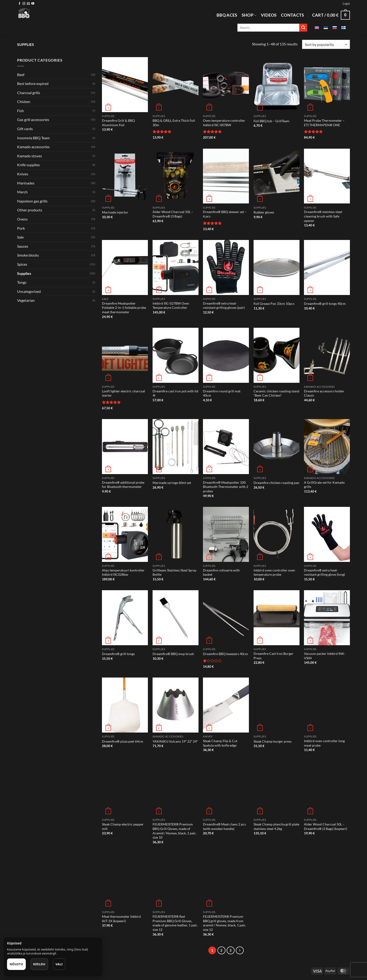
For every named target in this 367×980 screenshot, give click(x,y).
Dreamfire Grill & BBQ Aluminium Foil (118, 123)
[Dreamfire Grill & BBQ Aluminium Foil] (125, 85)
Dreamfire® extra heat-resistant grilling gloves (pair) (224, 306)
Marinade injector (115, 212)
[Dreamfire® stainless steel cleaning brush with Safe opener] (327, 176)
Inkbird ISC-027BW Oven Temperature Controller (171, 306)
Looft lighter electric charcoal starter (124, 393)
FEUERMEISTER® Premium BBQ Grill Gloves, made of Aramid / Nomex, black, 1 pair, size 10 (174, 831)
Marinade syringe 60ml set (172, 483)
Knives (23, 174)
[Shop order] (326, 44)
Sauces (23, 246)
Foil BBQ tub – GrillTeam (272, 121)
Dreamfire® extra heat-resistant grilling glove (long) (324, 572)
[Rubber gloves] (277, 176)
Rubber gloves (264, 212)
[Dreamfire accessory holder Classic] (327, 355)
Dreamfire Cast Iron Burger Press (273, 656)
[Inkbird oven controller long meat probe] (327, 705)
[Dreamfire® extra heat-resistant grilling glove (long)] (327, 534)
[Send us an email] (28, 4)
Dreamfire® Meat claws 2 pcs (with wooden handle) (224, 826)
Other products (30, 210)
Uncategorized (29, 291)
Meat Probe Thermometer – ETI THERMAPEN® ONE (324, 123)
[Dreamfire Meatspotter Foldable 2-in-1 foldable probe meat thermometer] (125, 267)
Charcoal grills (29, 93)
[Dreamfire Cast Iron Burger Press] (277, 618)
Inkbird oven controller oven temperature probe (274, 572)
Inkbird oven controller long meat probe (324, 743)
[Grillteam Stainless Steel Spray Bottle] (176, 534)
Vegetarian (26, 300)
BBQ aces (227, 15)
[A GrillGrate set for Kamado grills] (327, 447)
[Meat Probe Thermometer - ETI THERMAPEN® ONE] (327, 85)
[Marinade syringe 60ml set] (176, 447)
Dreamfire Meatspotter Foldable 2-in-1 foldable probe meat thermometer (124, 308)
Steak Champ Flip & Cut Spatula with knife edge (220, 743)
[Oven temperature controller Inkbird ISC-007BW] (226, 85)
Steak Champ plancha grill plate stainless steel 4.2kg (276, 826)
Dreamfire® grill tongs (118, 654)
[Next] (240, 951)
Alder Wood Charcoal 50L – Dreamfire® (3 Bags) (173, 214)
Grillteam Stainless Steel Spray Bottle (174, 572)
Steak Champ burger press (273, 741)
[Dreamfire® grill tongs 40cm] (327, 267)
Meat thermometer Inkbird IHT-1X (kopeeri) (121, 919)
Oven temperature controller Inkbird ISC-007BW (224, 123)
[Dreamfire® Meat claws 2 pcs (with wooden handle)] (226, 788)
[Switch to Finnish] (344, 28)
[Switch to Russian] (335, 28)
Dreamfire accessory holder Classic (324, 393)
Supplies (24, 273)
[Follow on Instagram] (24, 4)
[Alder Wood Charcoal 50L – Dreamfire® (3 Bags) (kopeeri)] (327, 788)
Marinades (26, 183)
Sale (20, 237)
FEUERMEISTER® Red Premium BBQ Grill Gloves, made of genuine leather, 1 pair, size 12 (175, 923)
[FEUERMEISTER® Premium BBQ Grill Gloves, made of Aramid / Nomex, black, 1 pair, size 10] (176, 788)
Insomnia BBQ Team (33, 138)
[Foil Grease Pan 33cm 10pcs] (277, 267)
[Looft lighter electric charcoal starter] (125, 355)
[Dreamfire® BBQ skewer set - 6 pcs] (226, 176)
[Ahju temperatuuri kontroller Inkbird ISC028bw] (125, 534)
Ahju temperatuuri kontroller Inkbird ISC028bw (123, 572)
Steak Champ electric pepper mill (123, 826)
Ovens (22, 219)
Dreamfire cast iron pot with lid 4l (175, 393)
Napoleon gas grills (32, 201)
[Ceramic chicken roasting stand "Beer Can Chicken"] (277, 355)
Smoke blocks (28, 255)
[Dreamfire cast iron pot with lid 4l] (176, 355)
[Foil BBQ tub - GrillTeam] (277, 85)
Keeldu (39, 964)
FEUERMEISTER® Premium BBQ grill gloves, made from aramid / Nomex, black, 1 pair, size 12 (224, 923)
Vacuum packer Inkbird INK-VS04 (325, 656)
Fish (21, 111)
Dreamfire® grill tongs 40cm (325, 304)
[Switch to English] (317, 28)
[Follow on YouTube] (33, 4)
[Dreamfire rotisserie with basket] (226, 534)
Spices (22, 264)
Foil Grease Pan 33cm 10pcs (274, 304)
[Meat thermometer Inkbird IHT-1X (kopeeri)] (125, 881)
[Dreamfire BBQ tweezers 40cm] (226, 618)
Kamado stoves (30, 156)
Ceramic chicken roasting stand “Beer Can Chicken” (276, 393)
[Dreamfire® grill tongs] (125, 618)
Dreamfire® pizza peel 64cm (123, 741)
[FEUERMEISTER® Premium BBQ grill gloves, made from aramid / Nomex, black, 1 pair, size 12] (226, 881)
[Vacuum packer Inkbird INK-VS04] (327, 618)
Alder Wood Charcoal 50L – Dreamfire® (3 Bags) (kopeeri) (326, 826)
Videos (269, 15)
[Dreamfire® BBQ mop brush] (176, 618)
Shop (249, 15)
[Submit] (303, 28)
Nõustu (16, 964)
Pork (21, 228)
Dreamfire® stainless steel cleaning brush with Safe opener (323, 216)
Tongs (22, 282)
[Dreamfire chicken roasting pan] (277, 447)
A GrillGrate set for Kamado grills (324, 485)
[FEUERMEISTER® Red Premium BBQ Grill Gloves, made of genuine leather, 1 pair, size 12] (176, 881)
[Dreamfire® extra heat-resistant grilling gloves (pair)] (226, 267)
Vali (59, 964)
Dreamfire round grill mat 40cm (222, 393)
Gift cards (25, 129)
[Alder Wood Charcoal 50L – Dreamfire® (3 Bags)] (176, 176)
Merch (22, 192)
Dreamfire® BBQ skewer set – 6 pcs (225, 214)
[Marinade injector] (125, 176)
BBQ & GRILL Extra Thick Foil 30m (174, 123)
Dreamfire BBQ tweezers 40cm (225, 654)
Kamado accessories (33, 147)
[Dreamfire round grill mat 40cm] (226, 355)
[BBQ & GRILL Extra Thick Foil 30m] (176, 85)
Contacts (293, 15)
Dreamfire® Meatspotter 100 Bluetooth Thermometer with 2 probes (226, 487)
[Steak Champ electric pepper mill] (125, 788)
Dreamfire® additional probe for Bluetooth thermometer (123, 485)
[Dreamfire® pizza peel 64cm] (125, 705)
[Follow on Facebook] (19, 4)
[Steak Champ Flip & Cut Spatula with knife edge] (226, 705)
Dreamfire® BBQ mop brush (173, 654)
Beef (21, 75)
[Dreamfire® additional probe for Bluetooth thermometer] (125, 447)
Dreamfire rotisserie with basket (221, 572)
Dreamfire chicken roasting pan (276, 483)
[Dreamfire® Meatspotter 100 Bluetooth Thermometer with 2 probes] (226, 447)
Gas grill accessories (33, 120)
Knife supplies (28, 165)
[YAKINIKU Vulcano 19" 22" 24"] (176, 705)
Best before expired (33, 83)
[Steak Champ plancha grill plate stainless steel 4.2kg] (277, 788)
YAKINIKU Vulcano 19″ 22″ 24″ (175, 741)
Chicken (24, 101)
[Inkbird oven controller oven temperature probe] (277, 534)
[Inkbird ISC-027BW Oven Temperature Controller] (176, 267)
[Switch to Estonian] (326, 28)
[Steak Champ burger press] (277, 705)
